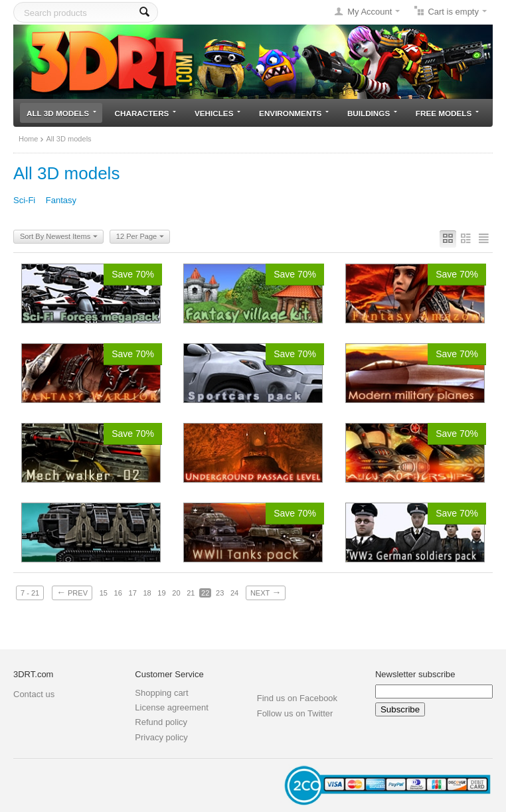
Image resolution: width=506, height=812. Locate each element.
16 (118, 593)
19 (161, 593)
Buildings (372, 113)
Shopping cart (161, 693)
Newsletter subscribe (415, 674)
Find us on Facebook (297, 698)
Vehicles (217, 113)
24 (234, 593)
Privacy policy (161, 737)
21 (191, 593)
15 (104, 593)
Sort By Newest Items (59, 237)
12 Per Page (140, 237)
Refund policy (161, 722)
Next (266, 592)
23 (220, 593)
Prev (72, 592)
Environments (294, 113)
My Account (370, 12)
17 (133, 593)
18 (147, 593)
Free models (447, 113)
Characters (146, 113)
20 (176, 593)
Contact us (34, 694)
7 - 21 (30, 593)
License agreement (172, 707)
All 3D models (61, 113)
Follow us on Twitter (295, 713)
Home (28, 139)
